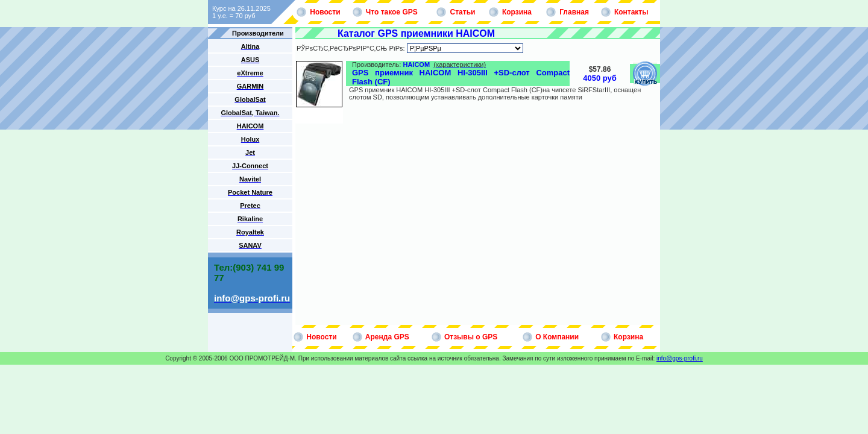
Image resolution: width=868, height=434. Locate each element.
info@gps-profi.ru (680, 358)
